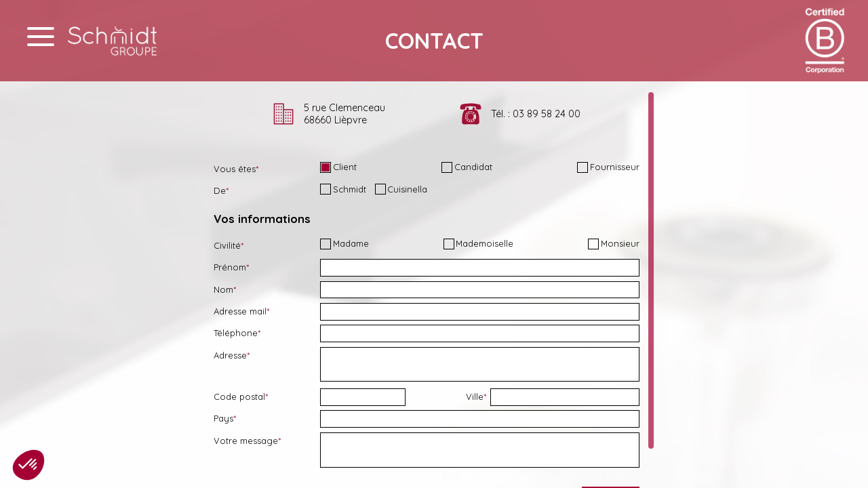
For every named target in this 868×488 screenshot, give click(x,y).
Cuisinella (401, 189)
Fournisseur (608, 167)
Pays (223, 418)
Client (338, 167)
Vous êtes (235, 169)
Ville (475, 396)
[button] (28, 465)
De (220, 190)
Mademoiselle (479, 244)
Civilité (227, 245)
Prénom (230, 267)
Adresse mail (240, 311)
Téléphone (236, 333)
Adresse (230, 355)
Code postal (239, 396)
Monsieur (614, 244)
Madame (344, 244)
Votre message (246, 441)
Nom (223, 289)
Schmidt (343, 189)
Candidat (467, 167)
